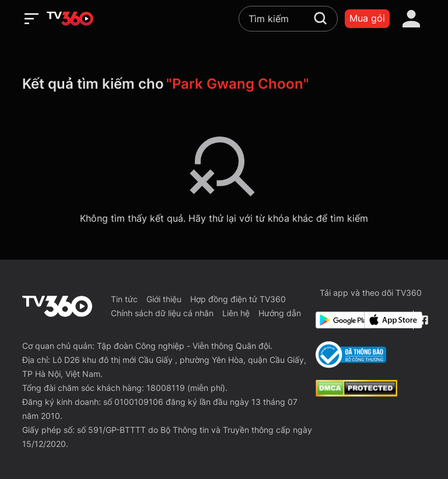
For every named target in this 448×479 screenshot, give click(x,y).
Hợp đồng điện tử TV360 (238, 299)
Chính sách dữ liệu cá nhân (162, 313)
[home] (70, 19)
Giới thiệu (164, 299)
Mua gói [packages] (367, 18)
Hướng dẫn (280, 313)
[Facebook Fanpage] (422, 320)
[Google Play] (338, 320)
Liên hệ (236, 313)
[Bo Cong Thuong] (351, 355)
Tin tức (124, 299)
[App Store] (386, 320)
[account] (411, 19)
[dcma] (356, 393)
